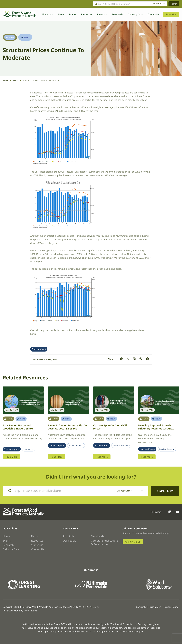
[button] (121, 359)
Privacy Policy (171, 607)
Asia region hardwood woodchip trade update (18, 427)
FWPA (5, 80)
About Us (47, 14)
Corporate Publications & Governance (105, 542)
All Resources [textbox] (157, 4)
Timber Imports (12, 449)
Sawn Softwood (76, 446)
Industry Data (135, 14)
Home (6, 536)
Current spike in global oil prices (110, 427)
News (61, 14)
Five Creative (30, 611)
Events (73, 14)
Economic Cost (102, 446)
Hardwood (29, 449)
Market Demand (167, 449)
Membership (98, 536)
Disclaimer (155, 607)
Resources (87, 14)
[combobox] (158, 4)
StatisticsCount (39, 349)
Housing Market (147, 449)
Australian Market (121, 446)
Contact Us (153, 14)
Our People (69, 541)
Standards (117, 14)
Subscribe (171, 14)
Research (102, 14)
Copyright (141, 607)
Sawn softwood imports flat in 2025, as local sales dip (67, 427)
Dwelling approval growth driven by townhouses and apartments (155, 429)
